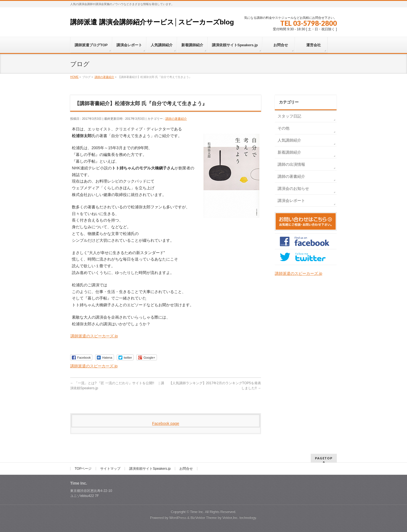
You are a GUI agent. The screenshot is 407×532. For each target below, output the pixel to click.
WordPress (178, 518)
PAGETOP (324, 458)
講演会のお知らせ (293, 188)
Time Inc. (197, 512)
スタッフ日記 (289, 116)
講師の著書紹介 (176, 119)
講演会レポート (291, 201)
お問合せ (186, 469)
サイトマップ (110, 469)
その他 (283, 128)
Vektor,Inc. (230, 518)
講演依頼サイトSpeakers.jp (150, 469)
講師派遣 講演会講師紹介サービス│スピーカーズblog (152, 22)
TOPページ (83, 469)
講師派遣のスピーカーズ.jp (94, 336)
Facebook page (166, 423)
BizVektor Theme (204, 518)
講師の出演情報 (291, 164)
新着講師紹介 (289, 152)
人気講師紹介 (289, 140)
